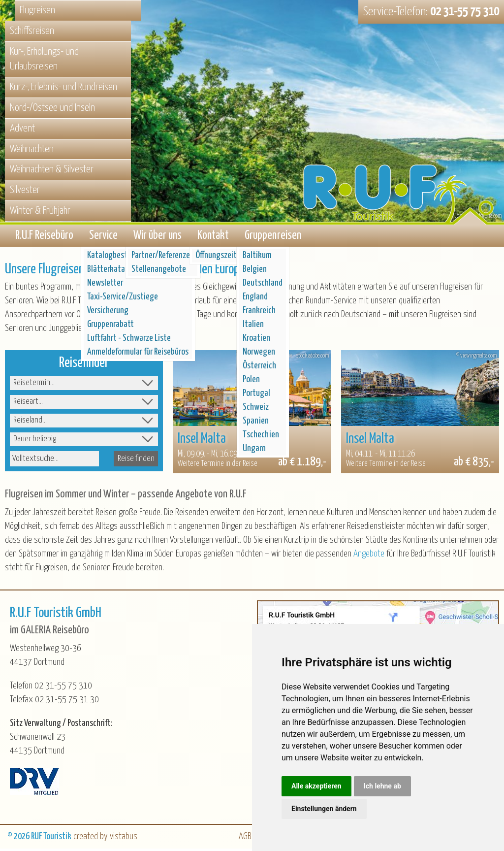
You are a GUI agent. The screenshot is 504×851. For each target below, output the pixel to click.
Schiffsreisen (32, 31)
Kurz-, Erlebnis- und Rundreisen (63, 87)
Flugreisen (37, 10)
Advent (22, 129)
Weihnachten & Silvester (52, 169)
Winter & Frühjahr (40, 211)
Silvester (25, 190)
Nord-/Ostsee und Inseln (52, 108)
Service (103, 237)
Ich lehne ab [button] (382, 786)
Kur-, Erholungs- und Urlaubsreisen (44, 59)
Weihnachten (32, 149)
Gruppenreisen (273, 237)
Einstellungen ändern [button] (324, 809)
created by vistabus (105, 839)
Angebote (369, 556)
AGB (245, 839)
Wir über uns (157, 237)
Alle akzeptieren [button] (316, 786)
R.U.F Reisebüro (44, 237)
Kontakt (213, 237)
